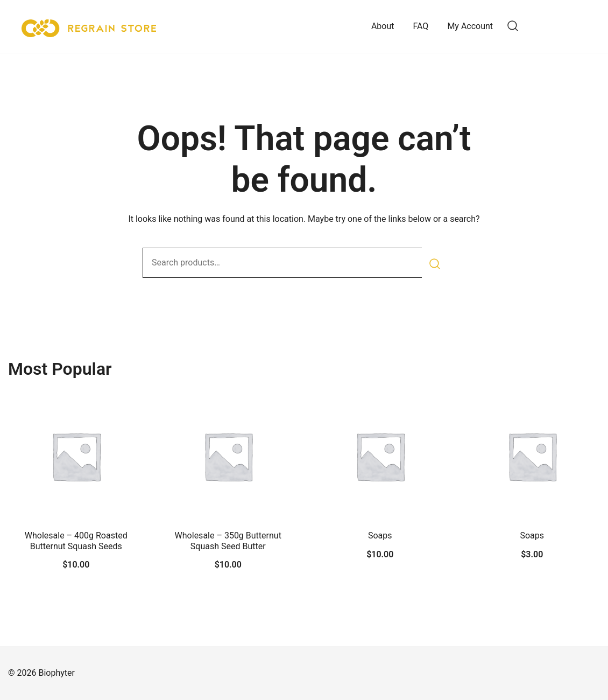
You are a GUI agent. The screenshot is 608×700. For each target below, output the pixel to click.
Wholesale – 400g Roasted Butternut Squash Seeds (76, 541)
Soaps (380, 535)
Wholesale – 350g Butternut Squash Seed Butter (228, 541)
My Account (470, 26)
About (383, 26)
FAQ (421, 26)
